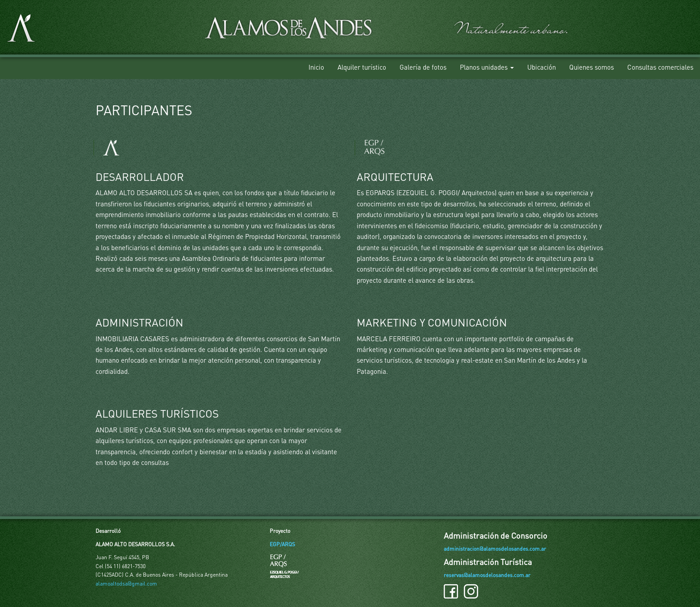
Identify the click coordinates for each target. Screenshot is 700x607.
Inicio (316, 67)
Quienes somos (592, 67)
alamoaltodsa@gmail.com (126, 584)
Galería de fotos (423, 67)
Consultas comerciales (660, 67)
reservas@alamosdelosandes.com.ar (487, 575)
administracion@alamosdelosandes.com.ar (495, 549)
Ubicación (542, 67)
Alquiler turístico (362, 67)
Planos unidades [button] (487, 67)
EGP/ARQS (282, 544)
